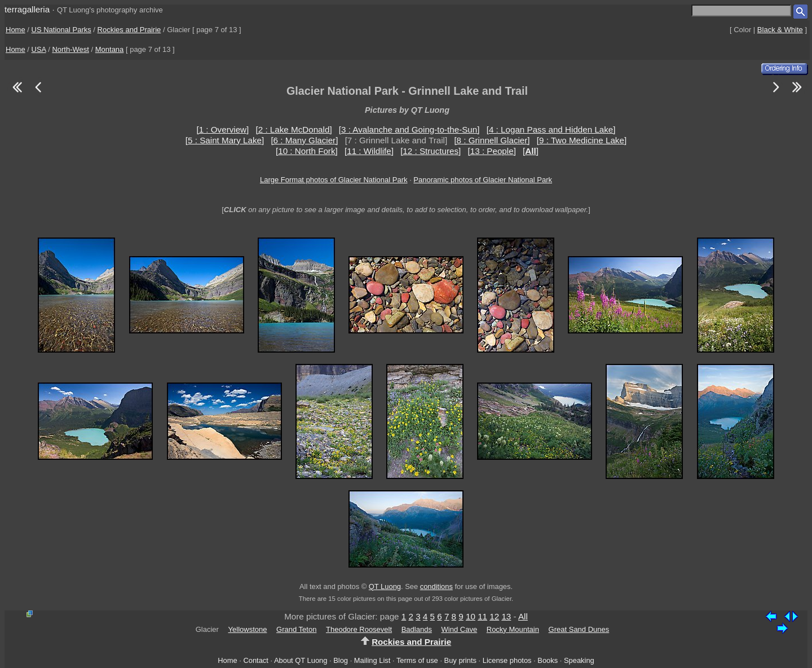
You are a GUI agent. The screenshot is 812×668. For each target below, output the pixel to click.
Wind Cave (460, 629)
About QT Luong (301, 660)
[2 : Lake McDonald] (294, 129)
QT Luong (385, 586)
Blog (341, 660)
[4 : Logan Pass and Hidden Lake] (551, 129)
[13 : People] (492, 151)
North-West (70, 49)
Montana (110, 49)
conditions (436, 586)
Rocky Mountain (513, 629)
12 (494, 616)
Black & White (780, 30)
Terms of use (417, 660)
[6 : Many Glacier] (304, 140)
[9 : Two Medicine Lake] (582, 140)
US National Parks (61, 30)
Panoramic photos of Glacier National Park (483, 180)
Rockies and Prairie (129, 30)
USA (39, 49)
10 (471, 616)
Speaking (579, 660)
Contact (255, 660)
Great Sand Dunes (579, 629)
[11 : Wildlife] (369, 151)
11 (482, 616)
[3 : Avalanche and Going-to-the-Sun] (409, 129)
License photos (507, 660)
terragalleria (27, 9)
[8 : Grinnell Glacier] (492, 140)
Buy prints (460, 660)
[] (531, 151)
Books (548, 660)
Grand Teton (296, 629)
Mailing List (372, 660)
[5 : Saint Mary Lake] (225, 140)
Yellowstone (248, 629)
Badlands (417, 629)
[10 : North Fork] (307, 151)
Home (16, 30)
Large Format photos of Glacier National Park (334, 180)
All (523, 616)
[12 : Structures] (431, 151)
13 (506, 616)
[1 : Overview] (222, 129)
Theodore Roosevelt (359, 629)
